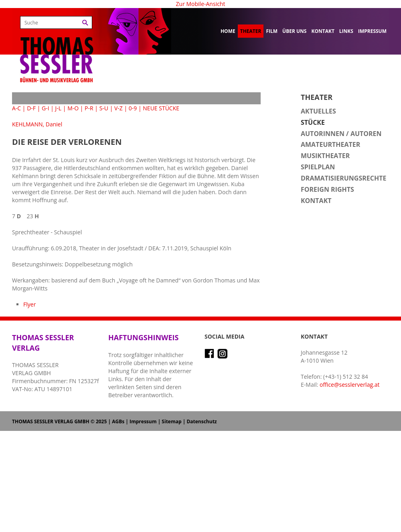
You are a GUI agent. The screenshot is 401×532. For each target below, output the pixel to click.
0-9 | (135, 108)
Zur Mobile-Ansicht (201, 4)
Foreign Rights (327, 189)
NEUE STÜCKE (161, 108)
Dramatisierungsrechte (343, 178)
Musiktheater (325, 156)
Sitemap (171, 421)
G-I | (48, 108)
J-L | (61, 108)
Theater (251, 31)
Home (228, 31)
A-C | (19, 108)
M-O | (75, 108)
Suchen (85, 23)
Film (272, 31)
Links (346, 31)
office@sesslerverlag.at (349, 385)
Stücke (313, 122)
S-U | (106, 108)
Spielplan (318, 167)
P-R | (91, 108)
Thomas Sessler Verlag (57, 48)
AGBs (118, 421)
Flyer (29, 304)
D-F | (33, 108)
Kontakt (323, 31)
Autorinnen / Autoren (341, 134)
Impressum (372, 31)
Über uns (294, 31)
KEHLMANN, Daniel (37, 124)
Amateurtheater (330, 144)
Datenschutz (202, 421)
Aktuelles (318, 111)
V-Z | (121, 108)
